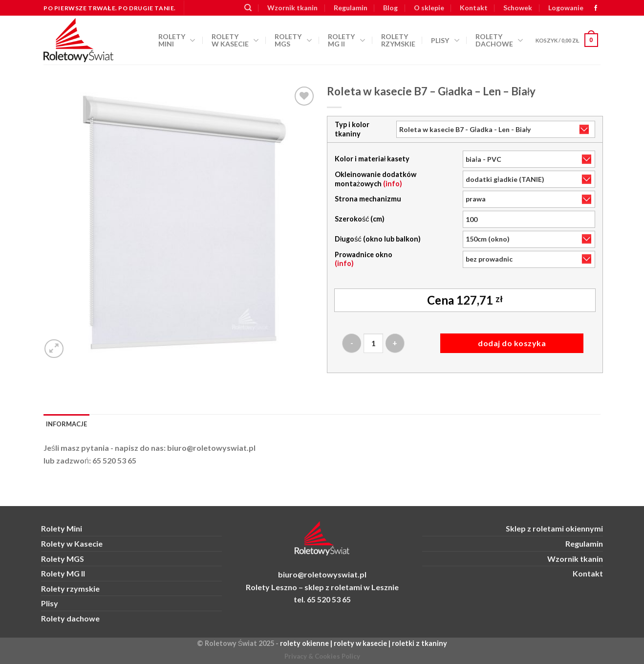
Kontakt (474, 8)
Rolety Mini (177, 40)
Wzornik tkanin (292, 8)
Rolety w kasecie (235, 40)
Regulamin (351, 8)
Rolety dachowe (499, 40)
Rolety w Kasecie (72, 543)
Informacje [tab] (66, 424)
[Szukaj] (248, 8)
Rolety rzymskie (398, 40)
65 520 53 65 (114, 460)
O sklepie (429, 8)
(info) (393, 184)
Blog (390, 8)
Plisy (445, 41)
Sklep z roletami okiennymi (554, 528)
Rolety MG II (346, 40)
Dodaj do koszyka (512, 343)
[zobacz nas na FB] (596, 8)
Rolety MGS (293, 40)
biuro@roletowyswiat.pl (211, 448)
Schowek (518, 8)
